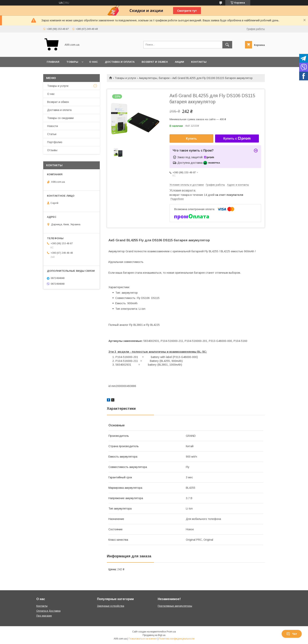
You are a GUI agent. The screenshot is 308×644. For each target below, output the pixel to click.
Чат (292, 634)
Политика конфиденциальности (177, 639)
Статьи (52, 134)
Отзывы (52, 150)
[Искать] (227, 45)
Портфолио (55, 142)
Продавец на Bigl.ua (154, 635)
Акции (179, 62)
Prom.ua (171, 632)
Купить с (237, 139)
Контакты (199, 62)
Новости (53, 126)
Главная (53, 62)
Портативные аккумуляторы (175, 606)
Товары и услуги (125, 78)
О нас (93, 62)
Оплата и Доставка (48, 611)
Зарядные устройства (111, 606)
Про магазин (44, 616)
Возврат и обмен (155, 62)
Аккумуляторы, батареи (154, 78)
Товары (72, 62)
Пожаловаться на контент (143, 639)
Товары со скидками (60, 118)
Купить (192, 139)
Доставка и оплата (120, 62)
